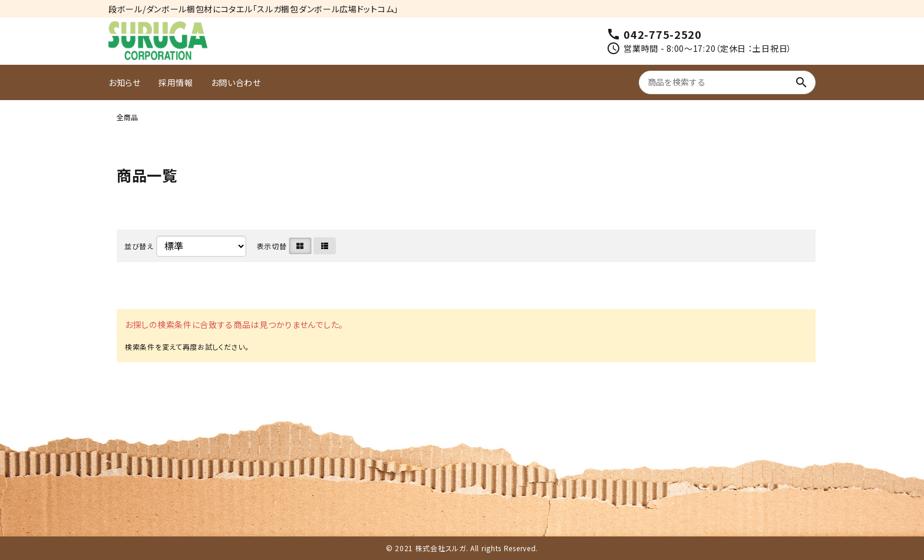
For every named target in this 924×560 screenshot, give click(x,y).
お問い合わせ (236, 82)
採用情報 (176, 82)
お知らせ (125, 82)
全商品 (127, 117)
